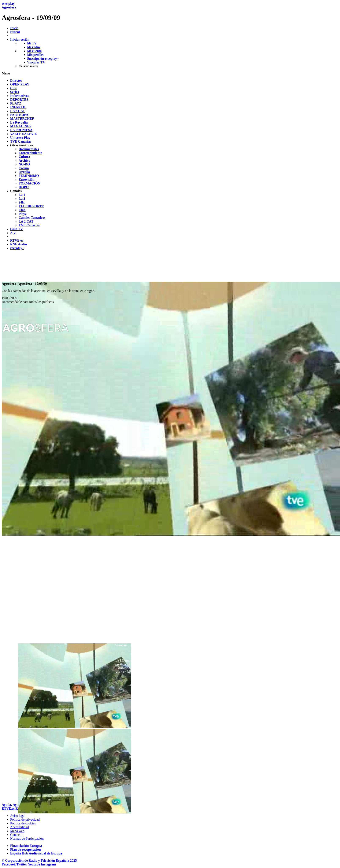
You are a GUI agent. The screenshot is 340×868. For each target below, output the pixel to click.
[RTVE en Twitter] (22, 864)
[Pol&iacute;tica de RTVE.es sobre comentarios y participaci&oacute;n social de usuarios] (27, 838)
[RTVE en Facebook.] (9, 864)
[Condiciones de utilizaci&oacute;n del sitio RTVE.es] (18, 816)
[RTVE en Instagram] (48, 864)
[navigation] (170, 164)
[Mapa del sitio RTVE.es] (17, 831)
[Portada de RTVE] (9, 808)
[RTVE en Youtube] (34, 864)
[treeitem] (16, 80)
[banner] (170, 12)
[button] (170, 73)
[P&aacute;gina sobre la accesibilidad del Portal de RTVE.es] (19, 827)
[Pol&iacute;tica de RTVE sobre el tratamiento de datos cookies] (23, 823)
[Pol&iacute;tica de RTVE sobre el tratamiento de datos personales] (25, 819)
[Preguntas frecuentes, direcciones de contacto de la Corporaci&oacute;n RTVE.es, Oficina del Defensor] (16, 835)
